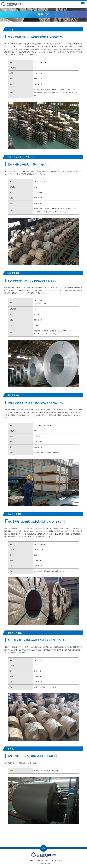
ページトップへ (43, 848)
